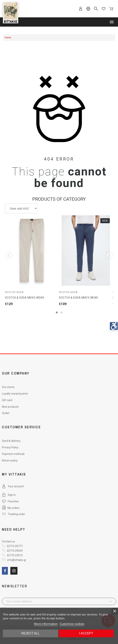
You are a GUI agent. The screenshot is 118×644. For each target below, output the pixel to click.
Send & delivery (11, 441)
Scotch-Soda (14, 292)
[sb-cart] (111, 9)
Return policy (10, 460)
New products (10, 407)
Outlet (6, 413)
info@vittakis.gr (17, 560)
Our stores (8, 387)
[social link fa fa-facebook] (5, 571)
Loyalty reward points (15, 394)
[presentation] (9, 255)
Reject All (30, 633)
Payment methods (13, 454)
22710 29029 (15, 551)
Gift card (7, 400)
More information (46, 624)
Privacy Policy (10, 447)
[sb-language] (88, 9)
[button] (57, 312)
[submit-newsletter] (110, 602)
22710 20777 (15, 546)
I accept (86, 633)
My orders (11, 508)
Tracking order (16, 514)
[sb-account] (81, 9)
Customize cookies (72, 624)
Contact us (8, 541)
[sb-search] (96, 9)
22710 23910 (15, 555)
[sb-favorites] (104, 9)
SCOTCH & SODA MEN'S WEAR (25, 298)
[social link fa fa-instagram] (14, 571)
